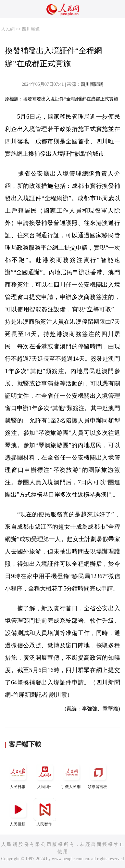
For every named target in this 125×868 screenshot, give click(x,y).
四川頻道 (31, 29)
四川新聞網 (92, 84)
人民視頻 (18, 812)
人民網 (8, 29)
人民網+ (45, 775)
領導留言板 (98, 775)
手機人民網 (71, 775)
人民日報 (18, 775)
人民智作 (45, 812)
